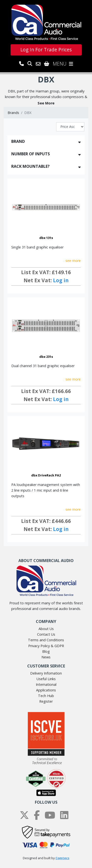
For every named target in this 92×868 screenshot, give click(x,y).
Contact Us (46, 634)
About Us (46, 629)
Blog (46, 651)
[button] (46, 103)
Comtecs (62, 858)
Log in (61, 280)
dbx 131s (46, 238)
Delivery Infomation (46, 673)
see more (73, 261)
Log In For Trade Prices (46, 50)
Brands (13, 113)
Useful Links (46, 679)
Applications (46, 690)
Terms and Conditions (46, 640)
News (46, 657)
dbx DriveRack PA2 (46, 475)
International (46, 684)
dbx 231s (46, 357)
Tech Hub (46, 696)
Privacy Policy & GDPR (46, 646)
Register (46, 701)
